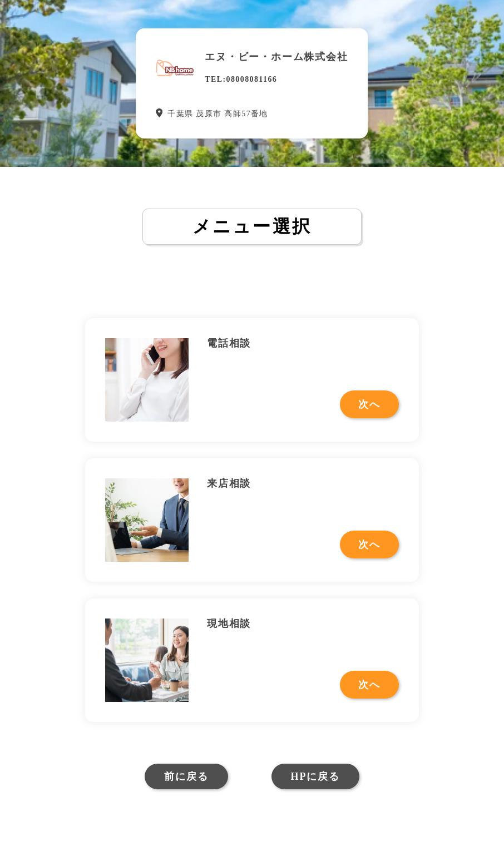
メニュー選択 (252, 226)
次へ (369, 404)
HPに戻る (315, 776)
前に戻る (186, 776)
